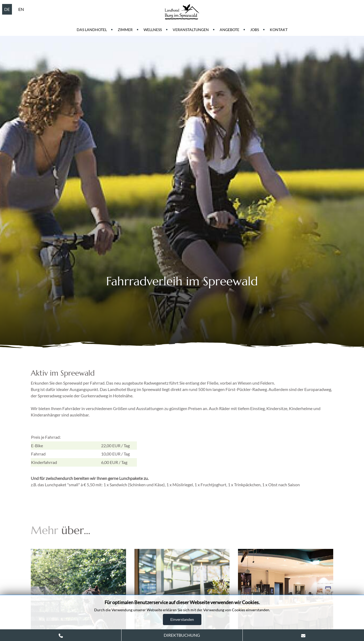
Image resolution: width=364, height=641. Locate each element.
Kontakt (279, 30)
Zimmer (125, 30)
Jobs (255, 30)
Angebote (229, 30)
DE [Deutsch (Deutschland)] (7, 9)
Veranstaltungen (191, 30)
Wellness (153, 30)
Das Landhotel (92, 30)
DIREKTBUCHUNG (182, 635)
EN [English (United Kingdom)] (21, 9)
